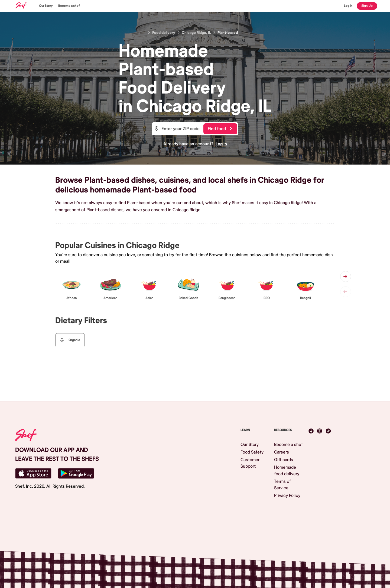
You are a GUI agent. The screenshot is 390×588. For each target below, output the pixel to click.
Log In (348, 6)
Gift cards (284, 460)
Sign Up (367, 6)
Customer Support (250, 463)
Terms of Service (282, 485)
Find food (220, 129)
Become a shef (69, 6)
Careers (282, 452)
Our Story (46, 6)
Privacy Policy (287, 496)
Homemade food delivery (287, 471)
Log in (221, 144)
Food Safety (252, 452)
